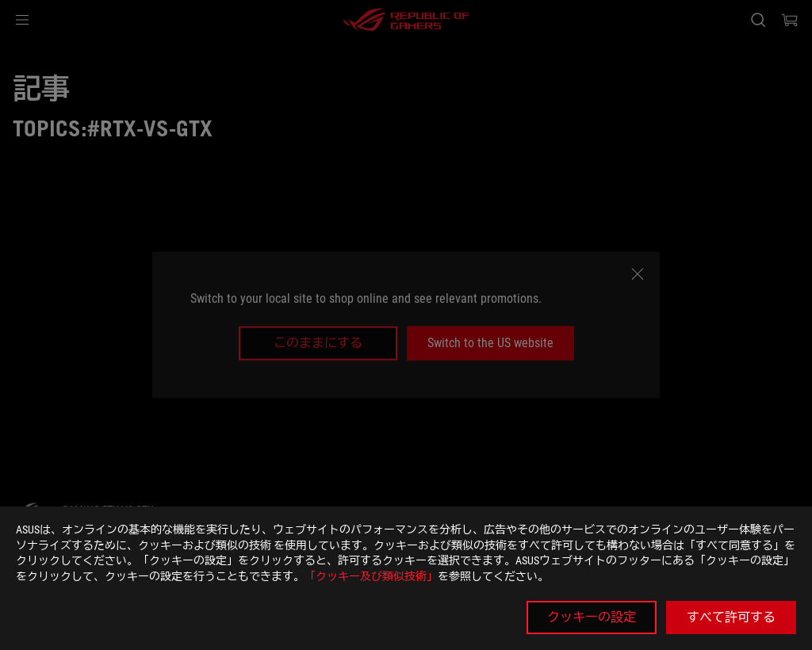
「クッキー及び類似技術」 (371, 576)
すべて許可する (731, 617)
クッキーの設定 (592, 617)
